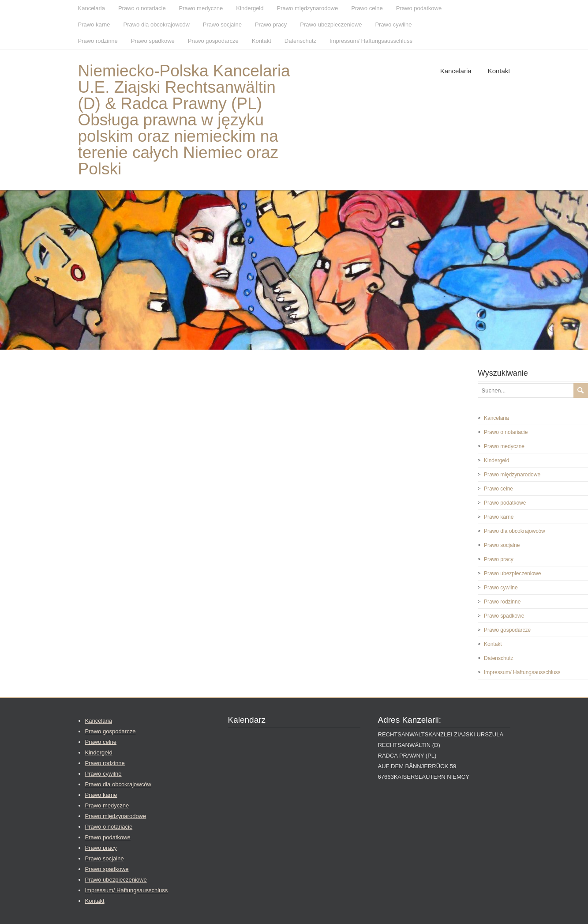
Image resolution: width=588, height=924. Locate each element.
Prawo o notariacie (142, 8)
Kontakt (262, 41)
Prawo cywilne (393, 25)
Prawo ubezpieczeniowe (331, 25)
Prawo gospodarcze (213, 41)
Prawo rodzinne (98, 41)
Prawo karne (94, 25)
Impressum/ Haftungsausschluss (371, 41)
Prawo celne (367, 8)
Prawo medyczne (201, 8)
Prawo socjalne (222, 25)
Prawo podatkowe (419, 8)
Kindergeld (250, 8)
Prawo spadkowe (153, 41)
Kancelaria (92, 8)
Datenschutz (300, 41)
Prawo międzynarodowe (307, 8)
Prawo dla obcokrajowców (156, 25)
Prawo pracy (271, 25)
